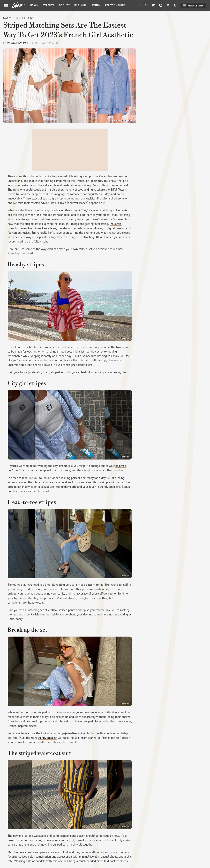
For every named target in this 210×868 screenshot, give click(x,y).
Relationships (115, 5)
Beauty (64, 5)
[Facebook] (139, 7)
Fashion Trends (25, 18)
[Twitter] (168, 7)
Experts (48, 5)
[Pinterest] (146, 7)
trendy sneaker (47, 738)
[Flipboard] (154, 7)
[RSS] (175, 7)
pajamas (121, 466)
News (34, 5)
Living (95, 5)
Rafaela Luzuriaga (17, 43)
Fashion (80, 5)
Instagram (126, 338)
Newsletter (193, 5)
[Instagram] (161, 7)
